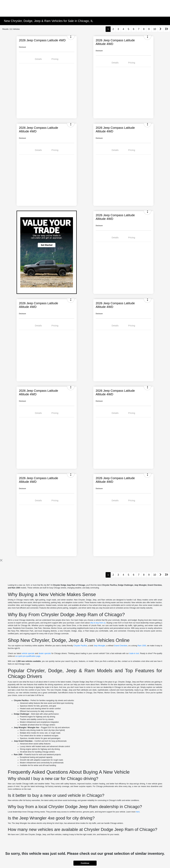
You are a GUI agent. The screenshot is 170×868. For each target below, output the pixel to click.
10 (155, 29)
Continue (85, 863)
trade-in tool (134, 653)
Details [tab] (38, 59)
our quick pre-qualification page (28, 656)
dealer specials (45, 653)
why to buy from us (98, 623)
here (138, 812)
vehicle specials (28, 653)
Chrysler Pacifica (80, 646)
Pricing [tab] (55, 59)
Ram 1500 (142, 646)
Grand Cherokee (121, 646)
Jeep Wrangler (99, 646)
